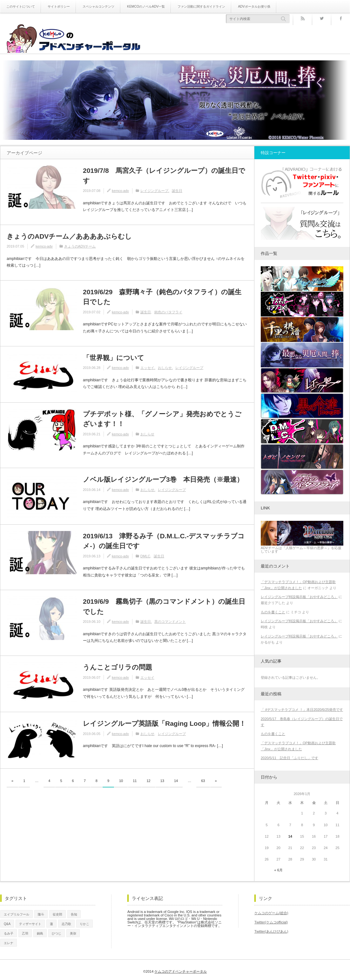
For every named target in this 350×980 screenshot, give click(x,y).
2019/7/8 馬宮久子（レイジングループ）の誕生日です (164, 176)
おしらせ (165, 368)
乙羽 (25, 933)
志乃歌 (66, 923)
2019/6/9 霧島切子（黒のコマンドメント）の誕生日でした (164, 606)
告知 (74, 914)
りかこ (84, 923)
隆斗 (41, 914)
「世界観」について (114, 358)
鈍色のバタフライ (168, 312)
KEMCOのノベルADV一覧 (146, 7)
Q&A (7, 923)
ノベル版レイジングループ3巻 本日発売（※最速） (163, 479)
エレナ (9, 942)
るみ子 (9, 933)
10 (121, 781)
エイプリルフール (17, 914)
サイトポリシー (59, 7)
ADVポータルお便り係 (253, 7)
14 (176, 781)
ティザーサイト (30, 923)
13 (162, 781)
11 (135, 781)
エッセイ (147, 368)
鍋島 (40, 933)
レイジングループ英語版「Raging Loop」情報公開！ (164, 723)
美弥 (73, 933)
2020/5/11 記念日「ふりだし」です (289, 758)
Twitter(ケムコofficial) (271, 922)
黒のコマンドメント (170, 622)
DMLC (145, 556)
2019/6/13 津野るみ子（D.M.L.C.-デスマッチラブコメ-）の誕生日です (164, 541)
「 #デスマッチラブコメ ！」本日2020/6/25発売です (302, 710)
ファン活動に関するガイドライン (201, 7)
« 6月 (279, 870)
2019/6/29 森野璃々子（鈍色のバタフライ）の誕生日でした (162, 297)
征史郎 (57, 914)
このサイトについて (21, 7)
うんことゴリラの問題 (118, 667)
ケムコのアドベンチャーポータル (181, 970)
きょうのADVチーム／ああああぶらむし (69, 236)
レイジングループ (154, 191)
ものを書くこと (273, 612)
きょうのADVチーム (80, 246)
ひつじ (57, 933)
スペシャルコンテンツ (98, 7)
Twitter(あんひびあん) (271, 931)
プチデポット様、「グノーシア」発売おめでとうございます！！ (162, 419)
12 (149, 781)
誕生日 (177, 191)
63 (203, 781)
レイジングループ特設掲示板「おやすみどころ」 (299, 597)
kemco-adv (120, 191)
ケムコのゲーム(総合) (271, 913)
